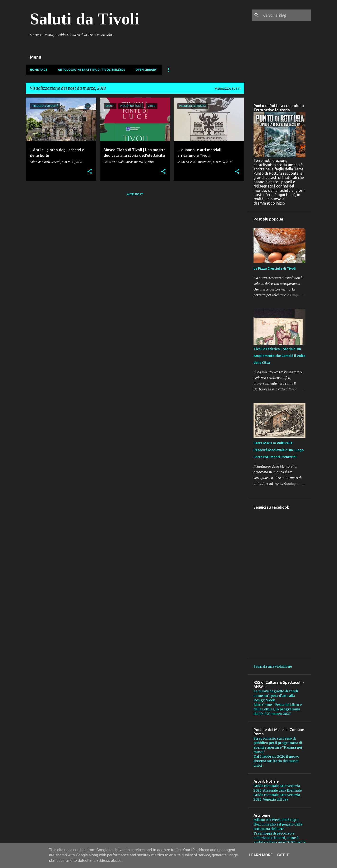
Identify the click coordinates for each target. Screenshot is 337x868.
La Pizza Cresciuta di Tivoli (275, 268)
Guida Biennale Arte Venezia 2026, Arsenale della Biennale (278, 788)
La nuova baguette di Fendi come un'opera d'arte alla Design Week (276, 696)
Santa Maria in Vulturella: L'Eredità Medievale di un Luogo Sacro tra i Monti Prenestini (279, 450)
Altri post (135, 194)
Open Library (146, 70)
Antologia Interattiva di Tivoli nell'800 (91, 70)
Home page (39, 70)
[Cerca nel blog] (286, 15)
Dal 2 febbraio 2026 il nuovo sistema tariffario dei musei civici (276, 761)
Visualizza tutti (228, 89)
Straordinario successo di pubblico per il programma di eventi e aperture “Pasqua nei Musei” (278, 745)
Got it (283, 855)
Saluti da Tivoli (85, 19)
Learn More (261, 855)
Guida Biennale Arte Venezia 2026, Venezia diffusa (277, 797)
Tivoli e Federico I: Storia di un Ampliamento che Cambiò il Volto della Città (279, 356)
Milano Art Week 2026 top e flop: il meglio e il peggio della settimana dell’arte (278, 824)
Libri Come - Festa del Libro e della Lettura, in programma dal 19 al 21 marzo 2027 (278, 709)
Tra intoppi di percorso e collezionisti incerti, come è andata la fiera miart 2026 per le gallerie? (279, 840)
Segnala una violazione (273, 666)
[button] (90, 172)
